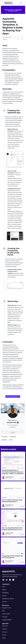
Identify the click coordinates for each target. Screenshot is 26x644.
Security (5, 602)
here (21, 221)
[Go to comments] (22, 38)
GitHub (4, 590)
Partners (5, 632)
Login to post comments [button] (12, 397)
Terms (4, 638)
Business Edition (7, 620)
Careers (5, 629)
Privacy (4, 635)
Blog (4, 611)
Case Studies (6, 614)
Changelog (5, 593)
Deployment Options (8, 599)
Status (4, 596)
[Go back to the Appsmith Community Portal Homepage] (9, 3)
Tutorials (5, 617)
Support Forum (7, 608)
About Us (5, 626)
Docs (4, 587)
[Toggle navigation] (21, 3)
